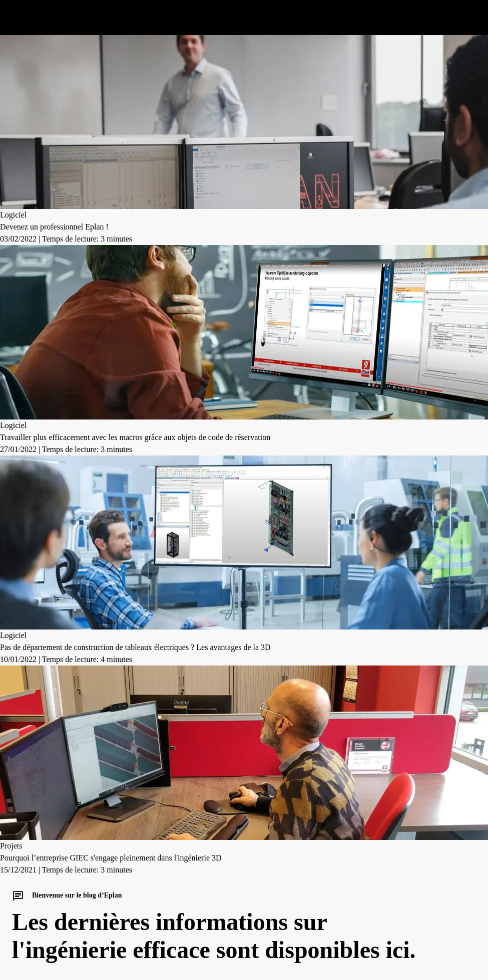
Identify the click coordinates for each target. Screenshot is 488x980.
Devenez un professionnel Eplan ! (54, 227)
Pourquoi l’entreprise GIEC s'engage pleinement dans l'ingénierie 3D (111, 858)
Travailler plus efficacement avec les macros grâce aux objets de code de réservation (135, 437)
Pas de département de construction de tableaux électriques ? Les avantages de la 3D (135, 647)
